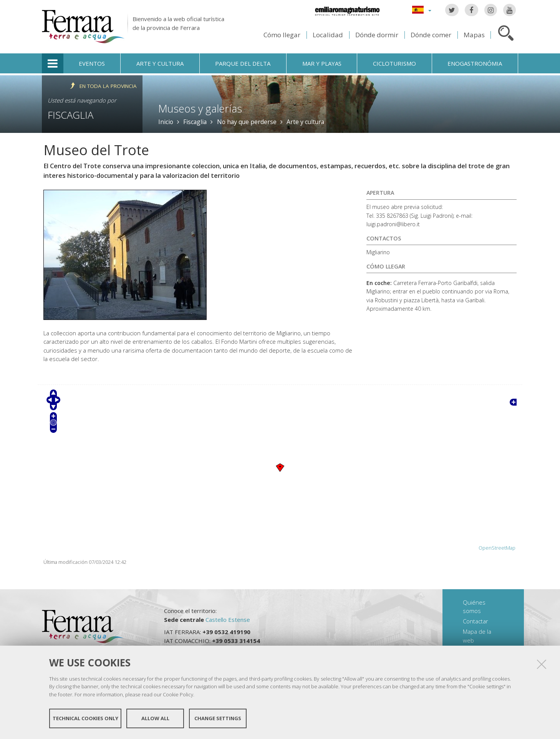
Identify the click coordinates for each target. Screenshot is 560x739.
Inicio (166, 122)
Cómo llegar (282, 35)
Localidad (328, 35)
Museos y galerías (200, 109)
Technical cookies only (85, 719)
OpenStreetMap (497, 548)
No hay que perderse (247, 122)
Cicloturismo (394, 63)
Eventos (92, 63)
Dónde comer (431, 35)
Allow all (155, 719)
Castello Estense (228, 620)
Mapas (474, 35)
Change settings (218, 719)
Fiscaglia (70, 115)
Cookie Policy (178, 695)
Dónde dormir (377, 35)
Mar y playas (322, 63)
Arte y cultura (160, 63)
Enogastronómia (475, 63)
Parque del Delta (243, 63)
